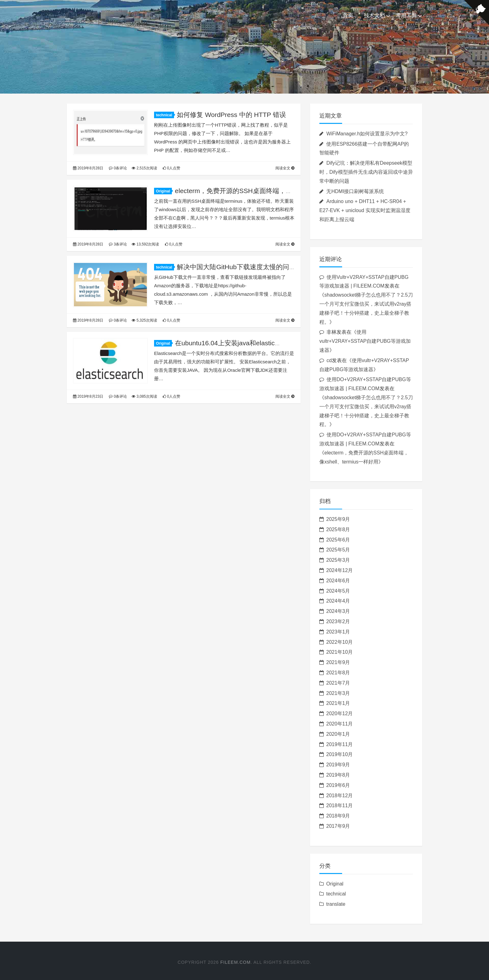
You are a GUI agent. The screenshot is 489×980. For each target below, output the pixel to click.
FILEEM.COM (236, 962)
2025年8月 (338, 529)
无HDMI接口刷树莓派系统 (355, 191)
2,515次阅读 (144, 168)
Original (164, 191)
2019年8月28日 (88, 168)
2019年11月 (339, 744)
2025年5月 (338, 550)
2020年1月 (338, 734)
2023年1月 (338, 632)
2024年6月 (338, 581)
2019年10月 (339, 754)
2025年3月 (338, 560)
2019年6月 (338, 785)
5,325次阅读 (144, 320)
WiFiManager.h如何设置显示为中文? (367, 134)
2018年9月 (338, 816)
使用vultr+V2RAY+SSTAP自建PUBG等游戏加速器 (365, 341)
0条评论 (118, 168)
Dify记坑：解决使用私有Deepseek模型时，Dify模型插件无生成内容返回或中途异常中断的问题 (366, 172)
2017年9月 (338, 826)
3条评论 (118, 244)
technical (165, 115)
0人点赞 (172, 168)
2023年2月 (338, 621)
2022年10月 (339, 642)
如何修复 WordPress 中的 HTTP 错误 (231, 115)
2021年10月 (339, 652)
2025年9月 (338, 519)
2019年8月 (338, 775)
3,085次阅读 (144, 396)
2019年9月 (338, 765)
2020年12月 (339, 713)
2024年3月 (338, 611)
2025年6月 (338, 540)
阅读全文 (285, 168)
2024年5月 (338, 591)
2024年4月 (338, 601)
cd (329, 360)
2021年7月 (338, 683)
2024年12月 (339, 570)
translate (336, 904)
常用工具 (406, 15)
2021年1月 (338, 703)
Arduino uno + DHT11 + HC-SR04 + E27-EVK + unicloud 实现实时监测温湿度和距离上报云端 (365, 210)
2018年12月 (339, 796)
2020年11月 (339, 724)
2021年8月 (338, 673)
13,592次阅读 (145, 244)
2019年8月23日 (88, 396)
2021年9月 (338, 662)
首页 (348, 15)
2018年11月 (339, 805)
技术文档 (375, 15)
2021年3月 (338, 693)
